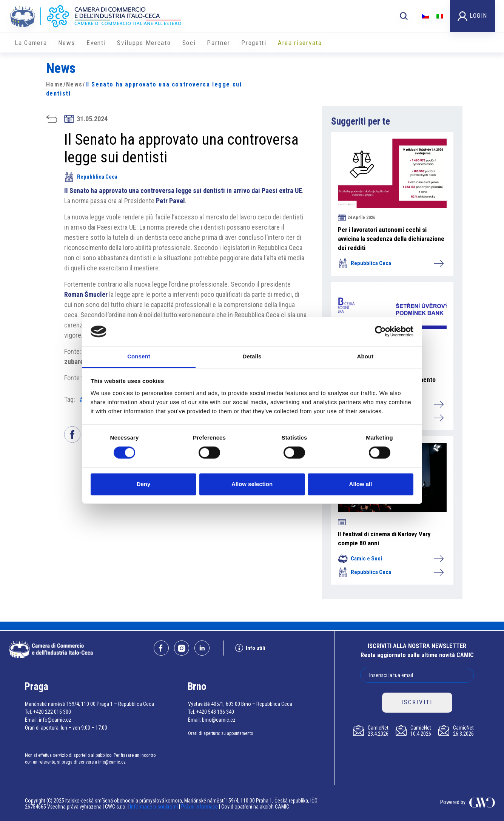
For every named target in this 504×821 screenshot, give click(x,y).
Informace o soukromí (154, 807)
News (67, 43)
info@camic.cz (55, 720)
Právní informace (200, 807)
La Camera (31, 43)
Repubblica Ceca (91, 177)
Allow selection (252, 484)
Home (55, 84)
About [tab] (365, 356)
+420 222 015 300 (52, 712)
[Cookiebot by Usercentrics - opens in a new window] (380, 332)
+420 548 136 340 (215, 712)
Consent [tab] (139, 356)
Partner (218, 43)
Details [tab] (252, 356)
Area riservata (300, 43)
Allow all (361, 484)
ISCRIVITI (417, 702)
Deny (144, 484)
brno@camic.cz (219, 720)
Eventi (96, 43)
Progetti (254, 43)
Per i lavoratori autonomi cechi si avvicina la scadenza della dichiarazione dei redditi (391, 239)
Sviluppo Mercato (144, 43)
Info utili (250, 648)
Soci (189, 43)
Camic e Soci (390, 559)
